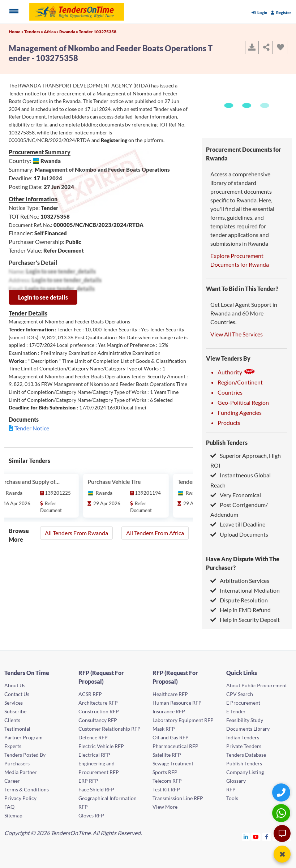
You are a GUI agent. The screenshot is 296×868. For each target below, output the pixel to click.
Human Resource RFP (177, 703)
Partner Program (23, 737)
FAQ (9, 807)
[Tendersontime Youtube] (256, 837)
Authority (236, 372)
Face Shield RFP (96, 789)
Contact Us (17, 694)
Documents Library (248, 729)
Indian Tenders (243, 737)
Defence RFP (93, 737)
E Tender (236, 711)
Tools (232, 798)
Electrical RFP (94, 755)
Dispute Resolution (239, 600)
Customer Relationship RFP (110, 729)
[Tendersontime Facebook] (267, 837)
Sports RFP (165, 772)
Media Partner (21, 772)
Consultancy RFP (98, 720)
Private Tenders (244, 746)
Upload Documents (239, 534)
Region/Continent (240, 382)
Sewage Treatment (173, 763)
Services (14, 703)
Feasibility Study (245, 720)
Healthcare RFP (170, 694)
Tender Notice (32, 428)
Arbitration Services (240, 581)
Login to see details (43, 297)
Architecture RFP (98, 703)
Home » (16, 32)
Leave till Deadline (238, 524)
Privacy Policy (20, 798)
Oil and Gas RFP (171, 737)
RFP (231, 789)
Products (229, 423)
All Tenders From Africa (155, 533)
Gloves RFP (91, 815)
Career (12, 781)
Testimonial (17, 729)
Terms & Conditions (27, 789)
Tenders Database (246, 755)
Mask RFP (164, 729)
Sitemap (13, 815)
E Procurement (243, 703)
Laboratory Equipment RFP (183, 720)
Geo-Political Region (243, 402)
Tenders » (34, 32)
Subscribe (15, 711)
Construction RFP (99, 711)
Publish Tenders (227, 442)
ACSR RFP (90, 694)
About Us (15, 685)
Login (259, 12)
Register (281, 12)
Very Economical (236, 495)
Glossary (236, 781)
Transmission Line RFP (178, 798)
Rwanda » (69, 32)
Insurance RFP (169, 711)
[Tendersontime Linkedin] (246, 837)
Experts (13, 746)
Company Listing (245, 772)
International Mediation (245, 590)
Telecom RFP (167, 781)
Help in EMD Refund (241, 610)
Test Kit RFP (166, 789)
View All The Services (237, 334)
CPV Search (240, 694)
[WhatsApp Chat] (282, 813)
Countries (230, 392)
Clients (12, 720)
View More (165, 807)
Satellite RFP (167, 755)
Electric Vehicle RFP (101, 746)
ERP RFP (88, 781)
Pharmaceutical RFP (175, 746)
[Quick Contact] (282, 792)
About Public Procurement (257, 685)
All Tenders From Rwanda (76, 533)
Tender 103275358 (98, 32)
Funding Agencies (240, 412)
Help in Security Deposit (245, 620)
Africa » (52, 32)
